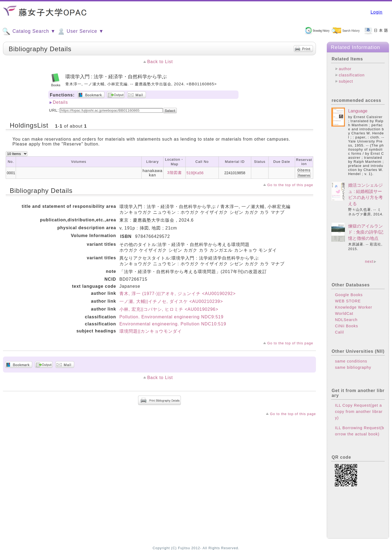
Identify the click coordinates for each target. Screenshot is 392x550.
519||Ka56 (195, 173)
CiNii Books (346, 326)
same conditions (351, 361)
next (369, 261)
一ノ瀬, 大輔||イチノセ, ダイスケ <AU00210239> (171, 301)
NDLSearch (346, 320)
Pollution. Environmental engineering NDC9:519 (171, 317)
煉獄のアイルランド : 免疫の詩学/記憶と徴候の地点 (366, 232)
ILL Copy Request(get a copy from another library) (359, 412)
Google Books (349, 295)
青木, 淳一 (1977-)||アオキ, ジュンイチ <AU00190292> (178, 294)
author (345, 69)
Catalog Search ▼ (29, 31)
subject (346, 81)
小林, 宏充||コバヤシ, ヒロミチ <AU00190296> (169, 309)
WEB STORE (348, 301)
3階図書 (175, 173)
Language (358, 111)
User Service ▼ (80, 31)
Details (60, 102)
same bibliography (353, 367)
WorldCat (344, 313)
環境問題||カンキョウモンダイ (151, 331)
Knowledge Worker (353, 307)
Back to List (160, 62)
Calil (339, 332)
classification (352, 75)
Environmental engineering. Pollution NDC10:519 (173, 324)
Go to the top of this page (290, 185)
